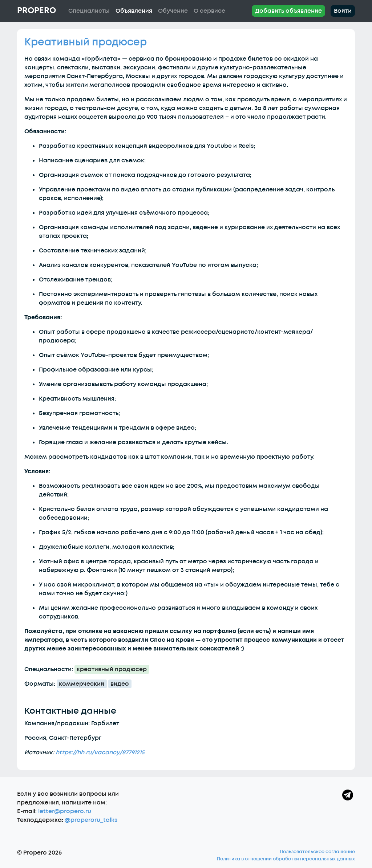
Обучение (173, 11)
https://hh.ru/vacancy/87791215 (100, 753)
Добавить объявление (288, 11)
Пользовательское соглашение (317, 852)
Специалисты (89, 11)
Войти (343, 11)
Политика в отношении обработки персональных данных (286, 859)
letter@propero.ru (65, 811)
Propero (37, 11)
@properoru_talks (91, 820)
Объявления (134, 11)
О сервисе (209, 11)
